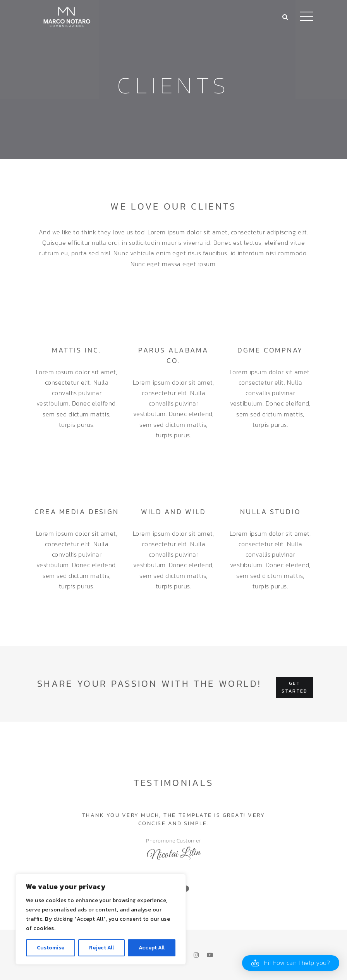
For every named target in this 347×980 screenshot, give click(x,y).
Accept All (152, 948)
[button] (291, 963)
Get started (295, 687)
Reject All (101, 948)
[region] (101, 919)
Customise (51, 948)
